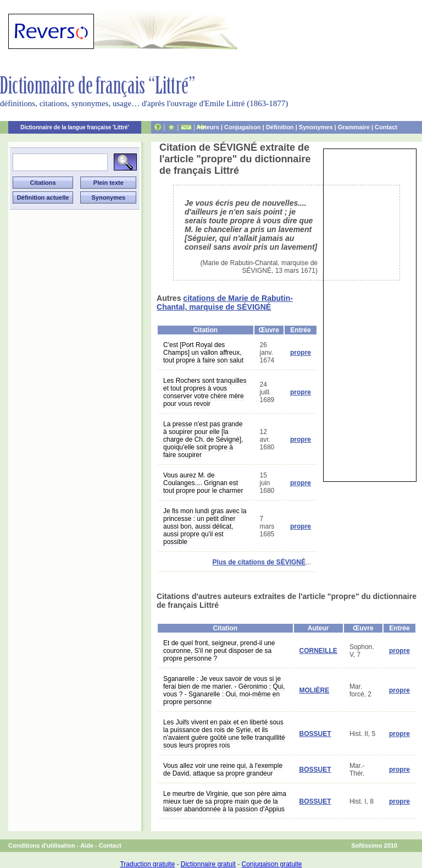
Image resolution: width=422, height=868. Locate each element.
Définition (280, 127)
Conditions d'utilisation (42, 845)
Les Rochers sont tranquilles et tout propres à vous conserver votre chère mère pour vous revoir (205, 392)
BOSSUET (315, 734)
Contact (386, 127)
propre (301, 353)
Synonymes (316, 127)
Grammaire (354, 127)
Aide (87, 845)
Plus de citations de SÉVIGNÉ (259, 562)
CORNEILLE (318, 651)
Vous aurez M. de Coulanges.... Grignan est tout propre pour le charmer (203, 483)
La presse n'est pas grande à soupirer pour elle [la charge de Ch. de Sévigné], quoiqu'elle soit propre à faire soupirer (203, 440)
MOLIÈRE (315, 690)
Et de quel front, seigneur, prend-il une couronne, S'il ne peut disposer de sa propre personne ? (219, 651)
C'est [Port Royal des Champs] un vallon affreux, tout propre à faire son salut (203, 353)
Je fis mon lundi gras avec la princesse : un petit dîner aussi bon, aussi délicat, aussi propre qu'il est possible (205, 526)
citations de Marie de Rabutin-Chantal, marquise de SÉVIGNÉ (225, 303)
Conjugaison (243, 127)
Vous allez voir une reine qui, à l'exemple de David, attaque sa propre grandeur (223, 770)
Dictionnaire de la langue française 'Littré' (75, 127)
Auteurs (208, 127)
